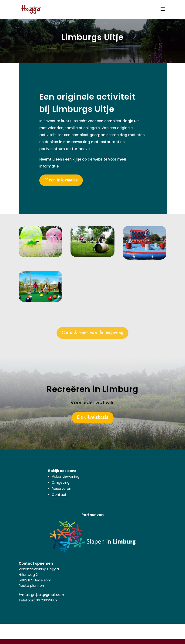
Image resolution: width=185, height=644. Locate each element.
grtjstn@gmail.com (47, 595)
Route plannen (31, 585)
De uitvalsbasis (93, 418)
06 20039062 (47, 600)
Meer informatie (61, 180)
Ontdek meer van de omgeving (92, 333)
